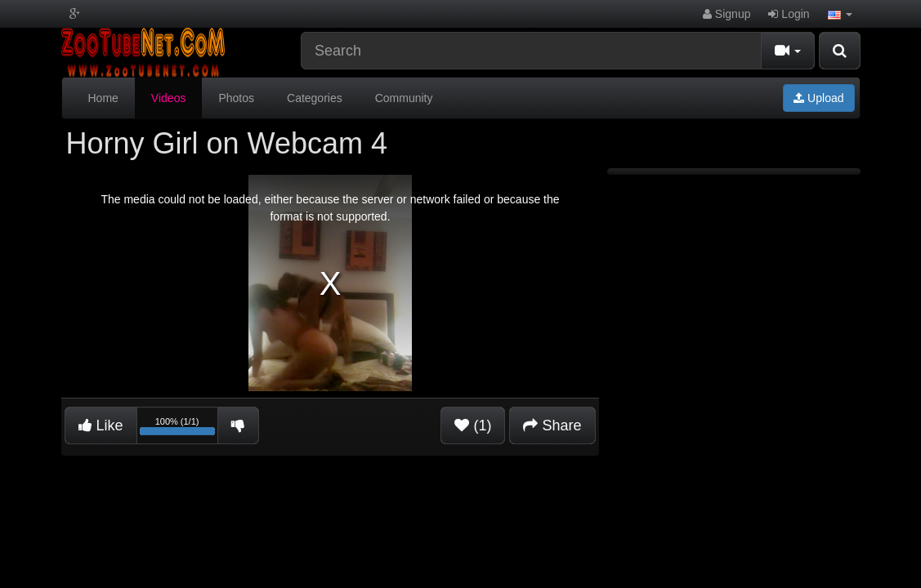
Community (404, 98)
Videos (169, 98)
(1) (473, 425)
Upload (818, 98)
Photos (236, 98)
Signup (727, 14)
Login (789, 14)
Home (103, 98)
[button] (840, 14)
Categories (315, 98)
